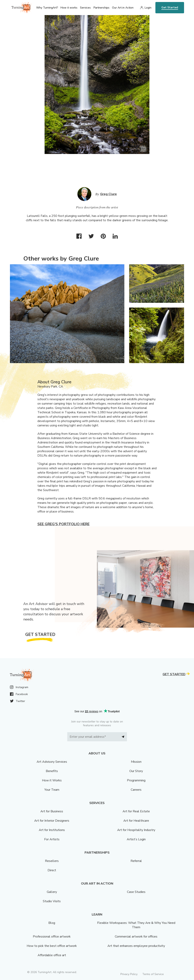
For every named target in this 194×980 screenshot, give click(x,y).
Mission (136, 762)
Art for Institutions (52, 830)
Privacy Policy (129, 974)
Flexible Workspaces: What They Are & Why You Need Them (136, 925)
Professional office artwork (52, 937)
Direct (52, 870)
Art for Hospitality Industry (136, 830)
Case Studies (136, 892)
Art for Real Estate (136, 811)
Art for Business (52, 811)
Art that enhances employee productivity (136, 946)
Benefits (52, 771)
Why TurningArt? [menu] (47, 8)
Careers (136, 790)
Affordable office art (52, 955)
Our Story (136, 771)
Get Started (170, 7)
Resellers (52, 861)
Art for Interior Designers (52, 821)
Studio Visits (52, 901)
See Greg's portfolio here (63, 524)
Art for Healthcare (136, 821)
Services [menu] (85, 8)
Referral (136, 861)
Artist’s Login (136, 839)
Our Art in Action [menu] (123, 8)
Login (148, 8)
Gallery (52, 892)
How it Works (52, 780)
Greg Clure (108, 194)
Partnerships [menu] (101, 8)
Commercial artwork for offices (136, 937)
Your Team (52, 790)
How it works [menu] (69, 8)
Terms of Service (153, 974)
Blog (52, 923)
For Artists (52, 839)
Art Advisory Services (52, 762)
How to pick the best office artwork (52, 946)
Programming (136, 780)
